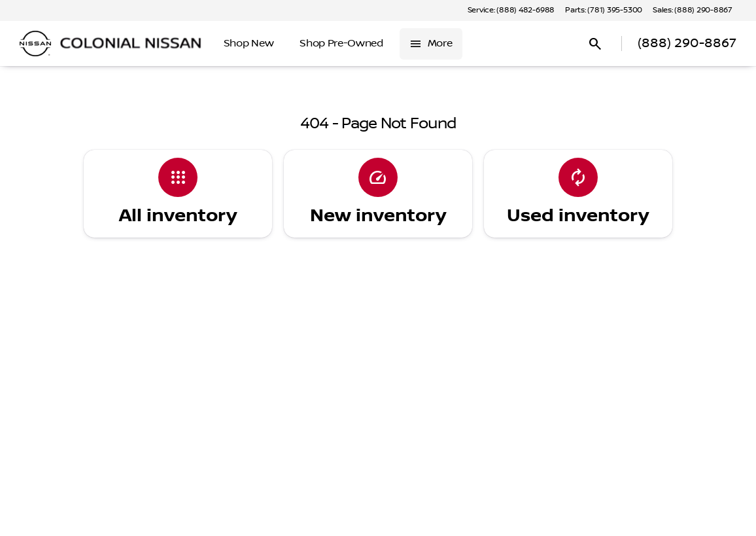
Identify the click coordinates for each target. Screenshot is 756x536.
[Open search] (595, 44)
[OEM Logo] (35, 44)
